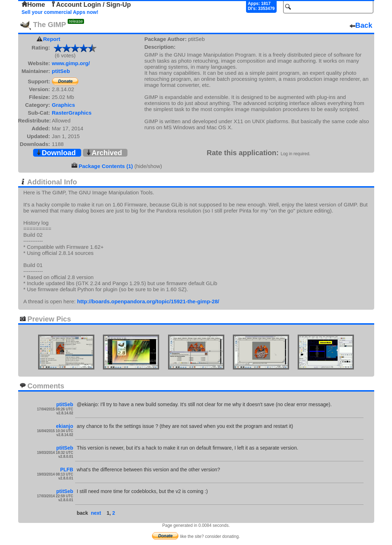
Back (361, 25)
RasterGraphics (72, 113)
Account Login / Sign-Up (91, 5)
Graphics (64, 105)
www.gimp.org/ (71, 63)
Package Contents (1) (106, 166)
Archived (104, 153)
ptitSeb (61, 71)
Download (56, 153)
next (96, 513)
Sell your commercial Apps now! (60, 12)
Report (52, 39)
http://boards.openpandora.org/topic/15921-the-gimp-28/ (148, 301)
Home (33, 5)
